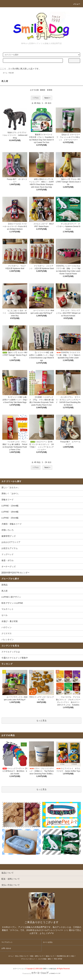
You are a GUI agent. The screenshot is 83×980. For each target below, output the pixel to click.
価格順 (43, 90)
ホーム (5, 73)
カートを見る (48, 942)
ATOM (60, 959)
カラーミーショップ (20, 969)
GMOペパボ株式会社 (50, 969)
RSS (55, 959)
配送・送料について (37, 956)
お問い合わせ (6, 948)
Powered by (41, 973)
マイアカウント (7, 942)
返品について (50, 956)
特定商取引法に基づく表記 (65, 956)
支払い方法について (22, 956)
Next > (47, 98)
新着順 (50, 90)
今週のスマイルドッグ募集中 (15, 658)
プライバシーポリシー (28, 959)
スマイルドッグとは (11, 652)
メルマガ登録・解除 (44, 959)
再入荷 (11, 73)
